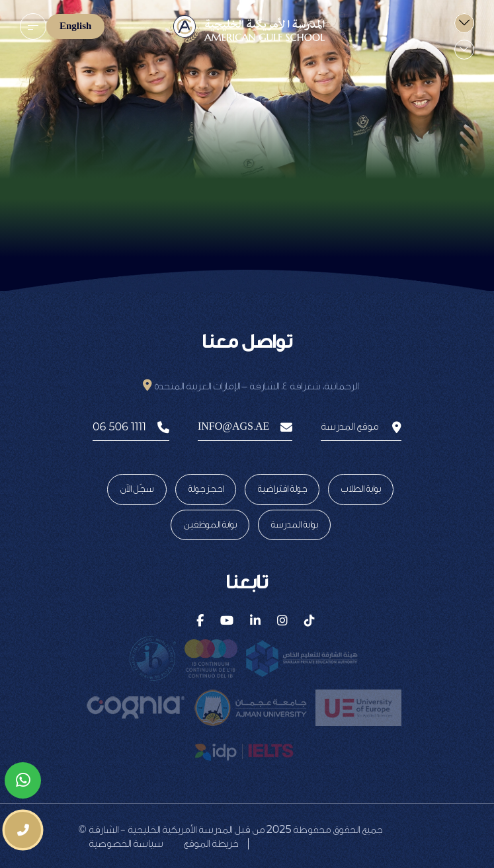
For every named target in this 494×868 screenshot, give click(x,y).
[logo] (247, 29)
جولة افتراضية (282, 489)
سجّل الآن (137, 489)
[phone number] (23, 830)
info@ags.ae (245, 427)
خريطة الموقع (211, 844)
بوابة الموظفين (210, 525)
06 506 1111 (131, 427)
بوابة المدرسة (294, 525)
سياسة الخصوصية (126, 844)
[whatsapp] (23, 780)
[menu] (33, 26)
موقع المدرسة (361, 427)
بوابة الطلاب (361, 489)
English (75, 26)
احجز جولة (206, 489)
